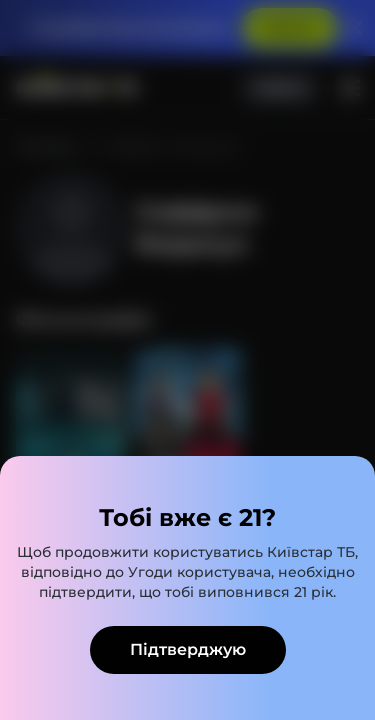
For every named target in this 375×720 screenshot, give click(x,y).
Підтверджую (188, 649)
